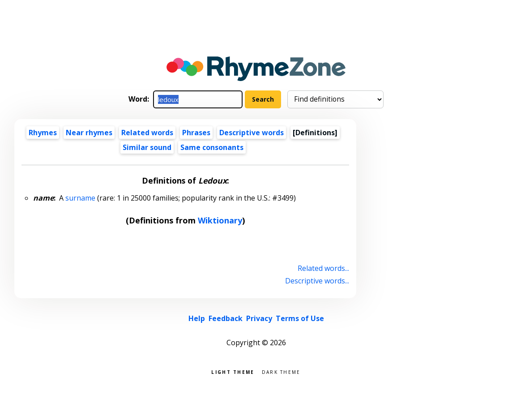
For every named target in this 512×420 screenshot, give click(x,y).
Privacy (259, 318)
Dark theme (281, 371)
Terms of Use (300, 318)
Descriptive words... (317, 281)
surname (80, 198)
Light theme (233, 371)
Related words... (323, 268)
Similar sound (147, 147)
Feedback (226, 318)
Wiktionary (220, 220)
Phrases (196, 133)
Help (197, 318)
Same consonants (212, 147)
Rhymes (43, 133)
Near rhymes (89, 133)
